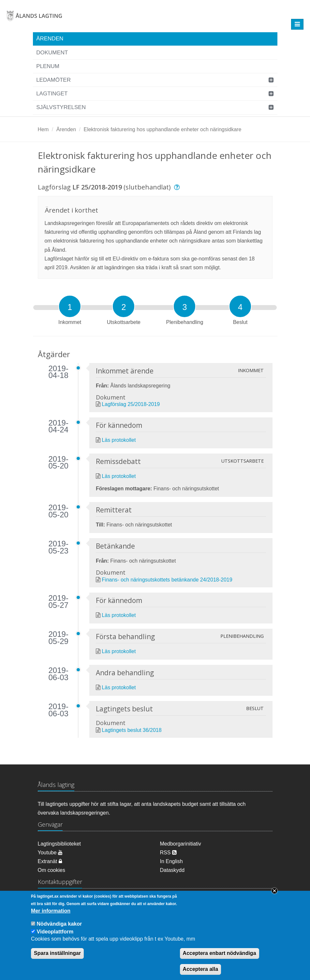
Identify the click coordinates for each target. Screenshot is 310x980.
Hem (43, 129)
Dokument (52, 53)
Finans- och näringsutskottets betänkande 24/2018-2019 (167, 580)
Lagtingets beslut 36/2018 (132, 730)
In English (171, 861)
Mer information (51, 916)
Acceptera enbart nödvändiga (220, 959)
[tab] (70, 306)
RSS (168, 853)
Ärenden (50, 39)
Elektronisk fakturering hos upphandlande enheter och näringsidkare (162, 129)
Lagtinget (52, 94)
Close (274, 896)
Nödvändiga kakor (59, 929)
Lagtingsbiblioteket (59, 844)
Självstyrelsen (61, 107)
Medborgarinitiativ (181, 844)
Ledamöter (53, 80)
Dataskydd (172, 870)
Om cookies (52, 870)
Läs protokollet (119, 440)
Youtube (50, 853)
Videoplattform (55, 937)
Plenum (48, 66)
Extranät (50, 861)
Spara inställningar (57, 959)
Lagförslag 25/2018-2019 (131, 404)
